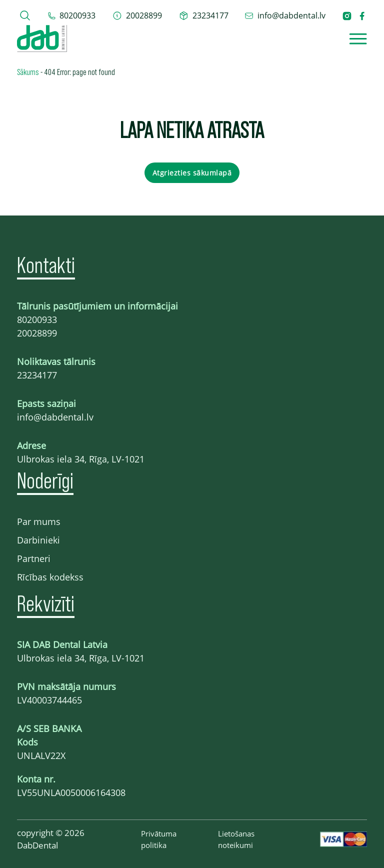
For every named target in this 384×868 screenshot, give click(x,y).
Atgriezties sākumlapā (192, 173)
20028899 (37, 333)
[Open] (358, 39)
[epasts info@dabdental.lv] (285, 15)
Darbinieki (38, 540)
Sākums (28, 71)
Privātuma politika (159, 839)
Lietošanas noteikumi (236, 839)
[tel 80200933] (72, 15)
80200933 (37, 319)
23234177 (37, 375)
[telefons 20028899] (137, 15)
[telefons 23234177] (204, 15)
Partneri (34, 558)
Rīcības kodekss (50, 577)
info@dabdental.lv (55, 417)
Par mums (39, 521)
